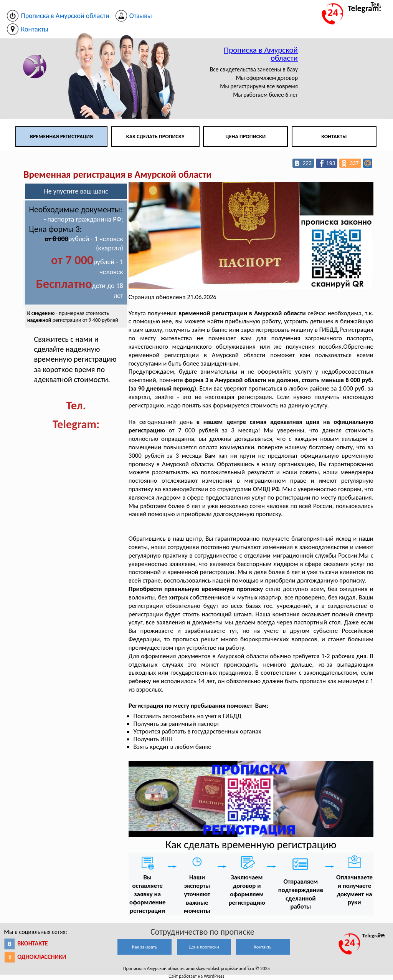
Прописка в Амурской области (261, 54)
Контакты (334, 137)
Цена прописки (246, 137)
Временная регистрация (61, 137)
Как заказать (144, 947)
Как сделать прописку (155, 137)
